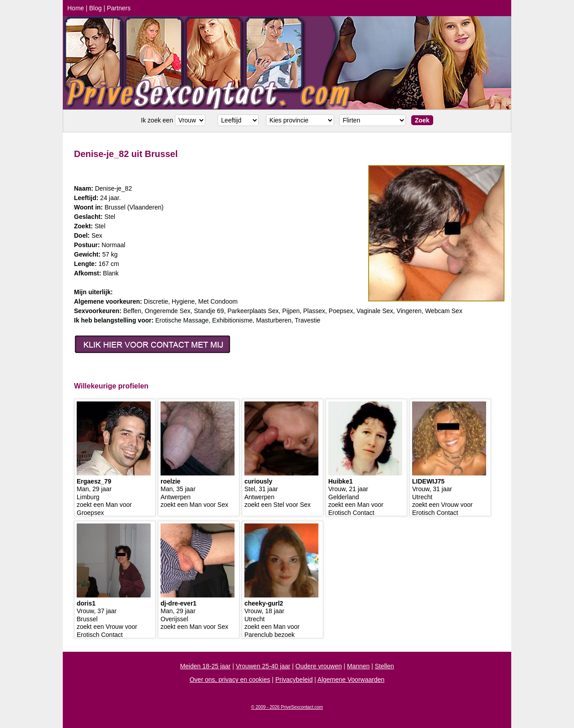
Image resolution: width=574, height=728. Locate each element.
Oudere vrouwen (319, 666)
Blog (96, 8)
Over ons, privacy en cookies (230, 680)
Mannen (359, 666)
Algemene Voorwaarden (351, 680)
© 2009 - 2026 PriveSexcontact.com (287, 707)
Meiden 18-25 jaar (205, 666)
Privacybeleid (294, 680)
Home (76, 8)
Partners (119, 8)
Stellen (385, 666)
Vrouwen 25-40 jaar (263, 666)
